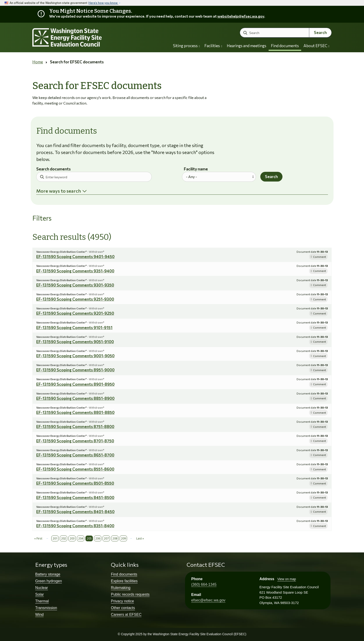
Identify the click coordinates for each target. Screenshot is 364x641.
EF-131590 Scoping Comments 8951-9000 (75, 370)
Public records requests (130, 594)
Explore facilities (124, 581)
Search (320, 32)
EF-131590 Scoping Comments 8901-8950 (75, 384)
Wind (39, 615)
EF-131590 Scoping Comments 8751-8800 (75, 427)
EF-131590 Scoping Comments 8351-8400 (75, 526)
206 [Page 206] (98, 538)
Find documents (285, 46)
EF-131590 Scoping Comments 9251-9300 (75, 299)
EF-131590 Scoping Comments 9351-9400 (75, 271)
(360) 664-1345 (204, 584)
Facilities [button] (213, 46)
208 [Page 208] (115, 538)
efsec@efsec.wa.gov (208, 600)
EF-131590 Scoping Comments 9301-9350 (75, 285)
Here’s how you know (103, 3)
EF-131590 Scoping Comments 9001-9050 (75, 356)
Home (38, 62)
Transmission (46, 608)
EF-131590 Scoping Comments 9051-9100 (75, 342)
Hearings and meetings (247, 46)
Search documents (53, 169)
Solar (40, 594)
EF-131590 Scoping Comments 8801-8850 (75, 412)
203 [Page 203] (72, 538)
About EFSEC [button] (316, 46)
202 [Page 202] (64, 538)
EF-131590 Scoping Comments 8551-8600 (75, 469)
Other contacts (123, 608)
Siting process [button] (186, 46)
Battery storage (48, 574)
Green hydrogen (49, 581)
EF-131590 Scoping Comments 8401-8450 (75, 512)
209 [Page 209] (123, 538)
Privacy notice (122, 601)
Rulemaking (121, 588)
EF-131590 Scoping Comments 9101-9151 (74, 328)
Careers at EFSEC (126, 615)
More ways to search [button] (59, 191)
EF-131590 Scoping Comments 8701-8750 (75, 441)
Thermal (42, 601)
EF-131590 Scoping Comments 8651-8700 (75, 455)
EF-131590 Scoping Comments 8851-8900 (75, 398)
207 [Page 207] (106, 538)
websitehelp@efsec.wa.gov (241, 16)
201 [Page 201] (55, 538)
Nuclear (42, 588)
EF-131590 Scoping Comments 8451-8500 (75, 498)
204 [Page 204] (81, 538)
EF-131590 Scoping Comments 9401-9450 (75, 257)
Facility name (196, 169)
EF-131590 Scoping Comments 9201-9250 (75, 313)
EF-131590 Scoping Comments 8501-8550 (75, 483)
